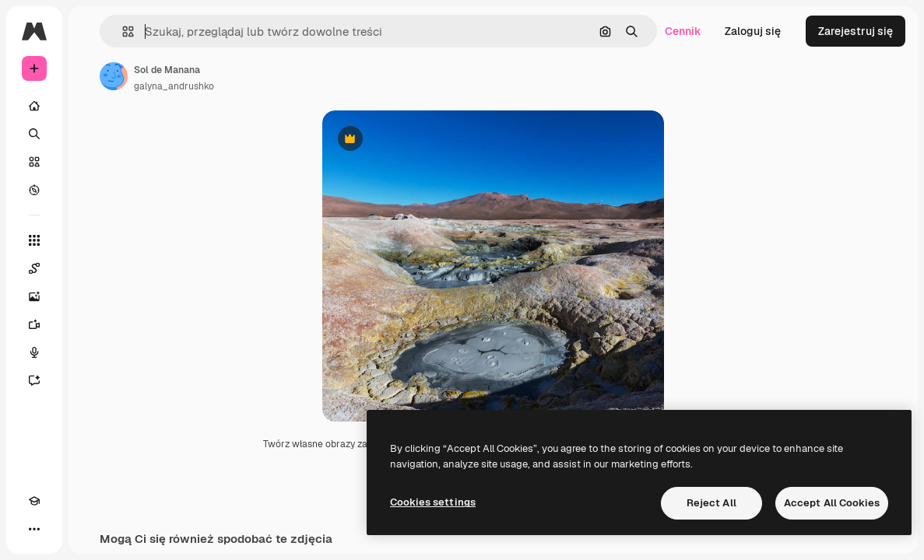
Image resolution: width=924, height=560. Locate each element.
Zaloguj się (753, 31)
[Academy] (34, 501)
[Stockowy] (34, 162)
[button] (122, 31)
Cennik (683, 31)
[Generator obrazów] (34, 296)
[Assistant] (34, 380)
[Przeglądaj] (34, 190)
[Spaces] (34, 268)
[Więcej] (34, 529)
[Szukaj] (34, 134)
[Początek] (34, 106)
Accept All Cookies (832, 503)
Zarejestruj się (855, 31)
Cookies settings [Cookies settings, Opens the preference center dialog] (433, 502)
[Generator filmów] (34, 324)
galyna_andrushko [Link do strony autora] (174, 86)
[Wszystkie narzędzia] (34, 240)
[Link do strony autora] (114, 76)
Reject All (711, 503)
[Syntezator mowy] (34, 352)
